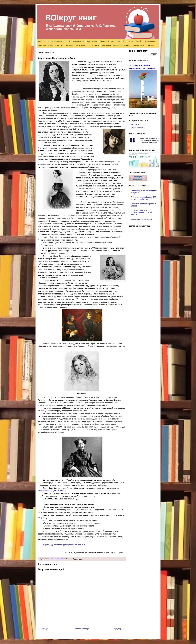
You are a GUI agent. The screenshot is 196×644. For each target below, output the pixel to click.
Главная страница (81, 629)
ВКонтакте (135, 125)
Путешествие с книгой (132, 41)
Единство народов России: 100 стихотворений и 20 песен (143, 198)
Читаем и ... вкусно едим (75, 45)
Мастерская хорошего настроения (116, 45)
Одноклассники (137, 128)
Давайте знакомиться (57, 41)
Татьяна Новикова (57, 559)
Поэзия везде (139, 45)
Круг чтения (92, 41)
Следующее (43, 629)
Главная (42, 41)
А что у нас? (94, 45)
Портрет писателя (76, 41)
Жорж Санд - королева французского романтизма (64, 545)
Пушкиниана (150, 41)
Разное (151, 45)
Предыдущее (119, 629)
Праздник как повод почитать (50, 45)
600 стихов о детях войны (141, 219)
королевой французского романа (52, 491)
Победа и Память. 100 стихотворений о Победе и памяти (142, 213)
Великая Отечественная (110, 41)
